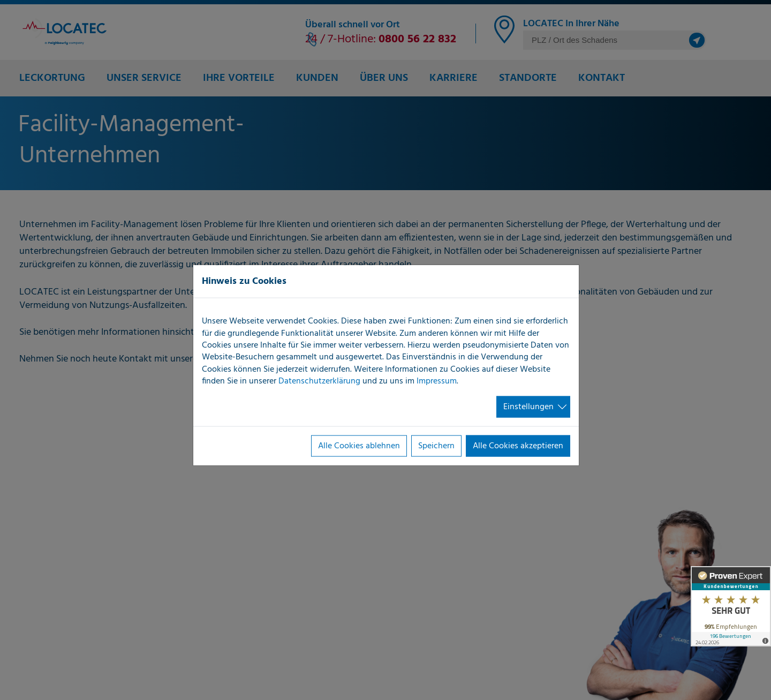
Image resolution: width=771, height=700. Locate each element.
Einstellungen (528, 407)
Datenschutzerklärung (319, 381)
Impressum (437, 381)
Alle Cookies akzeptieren (518, 446)
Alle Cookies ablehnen (359, 446)
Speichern (436, 446)
